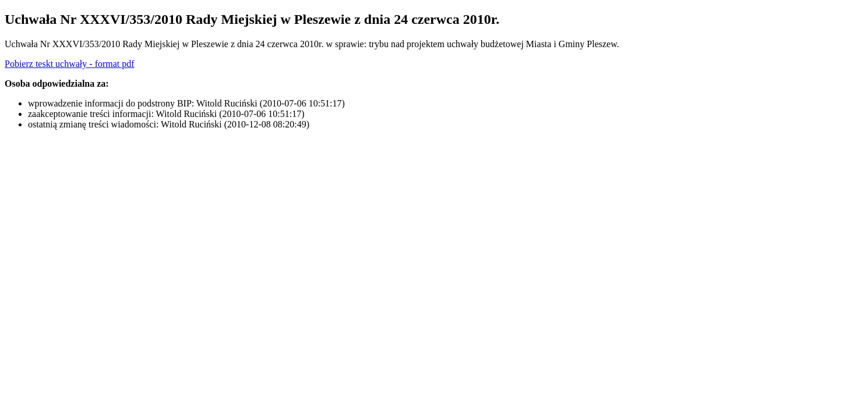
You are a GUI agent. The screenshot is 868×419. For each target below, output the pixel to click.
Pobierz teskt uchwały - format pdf (70, 64)
